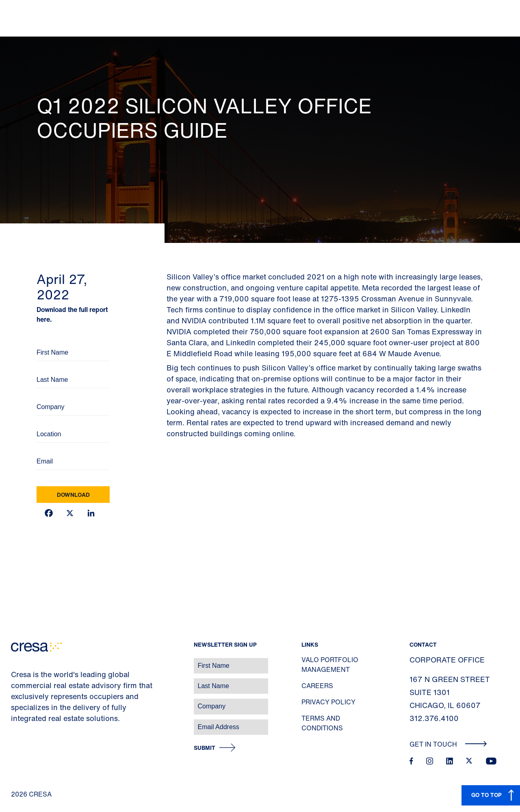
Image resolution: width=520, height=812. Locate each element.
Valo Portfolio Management (330, 665)
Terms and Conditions (322, 723)
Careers (317, 686)
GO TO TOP (486, 795)
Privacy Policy (328, 702)
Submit (205, 748)
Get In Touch (448, 744)
